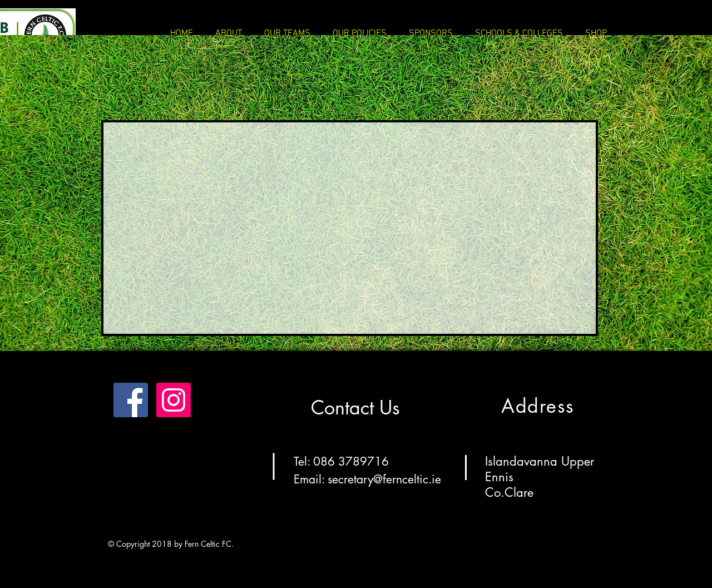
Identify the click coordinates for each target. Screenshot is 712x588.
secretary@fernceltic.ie (384, 479)
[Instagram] (174, 400)
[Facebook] (131, 400)
